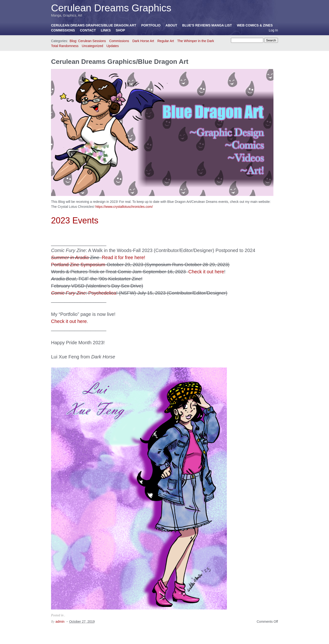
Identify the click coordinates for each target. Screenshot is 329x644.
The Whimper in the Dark (196, 41)
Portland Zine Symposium (78, 265)
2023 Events (75, 220)
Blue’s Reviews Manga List (207, 25)
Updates (113, 46)
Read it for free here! (123, 257)
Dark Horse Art (143, 41)
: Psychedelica (84, 293)
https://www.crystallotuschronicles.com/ (124, 207)
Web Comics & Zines (255, 25)
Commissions (63, 30)
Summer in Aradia (70, 257)
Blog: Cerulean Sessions (88, 41)
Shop (121, 30)
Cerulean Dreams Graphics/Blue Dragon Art (94, 25)
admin (60, 622)
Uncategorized (92, 46)
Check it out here (206, 272)
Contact (88, 30)
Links (106, 30)
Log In (273, 30)
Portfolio (151, 25)
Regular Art (166, 41)
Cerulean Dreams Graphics (111, 8)
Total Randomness (65, 46)
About (171, 25)
